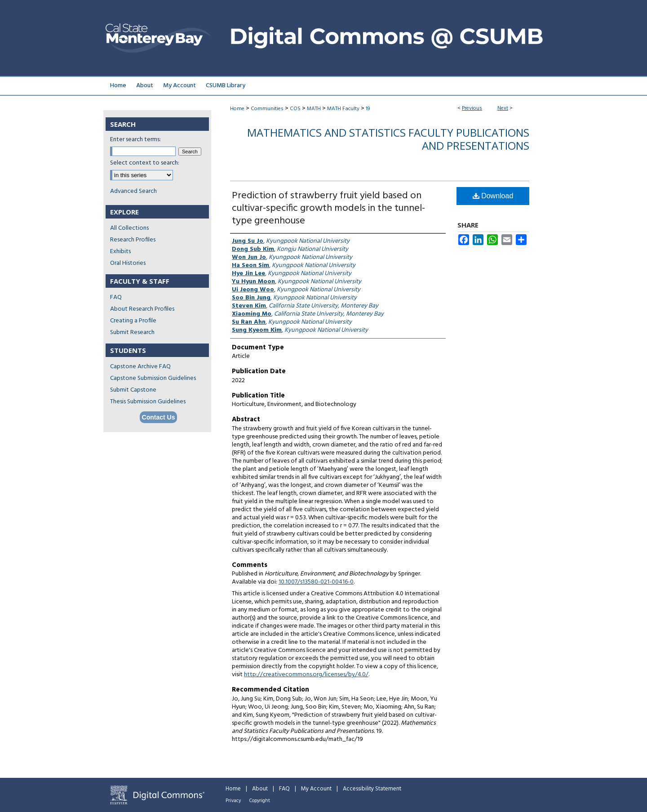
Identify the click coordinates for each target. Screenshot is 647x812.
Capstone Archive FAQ (140, 367)
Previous (472, 108)
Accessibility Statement (372, 789)
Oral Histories (128, 263)
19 (368, 109)
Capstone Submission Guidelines (153, 378)
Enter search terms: (135, 140)
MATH (314, 109)
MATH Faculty (343, 109)
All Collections (129, 228)
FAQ (116, 297)
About (260, 789)
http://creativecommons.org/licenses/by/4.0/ (306, 675)
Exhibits (120, 252)
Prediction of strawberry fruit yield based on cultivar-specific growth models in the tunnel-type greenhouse (328, 208)
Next (503, 108)
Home (237, 109)
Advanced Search (133, 191)
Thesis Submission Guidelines (148, 402)
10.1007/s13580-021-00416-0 (316, 582)
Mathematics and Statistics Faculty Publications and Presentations (388, 139)
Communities (267, 109)
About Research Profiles (142, 309)
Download (493, 196)
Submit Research (132, 332)
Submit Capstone (133, 390)
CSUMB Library (226, 86)
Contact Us (159, 417)
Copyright (260, 801)
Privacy (233, 801)
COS (295, 109)
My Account (316, 789)
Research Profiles (133, 240)
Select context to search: (145, 163)
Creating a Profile (133, 321)
